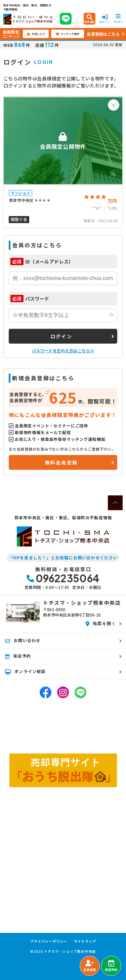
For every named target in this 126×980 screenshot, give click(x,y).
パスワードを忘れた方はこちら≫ (63, 351)
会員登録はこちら (103, 34)
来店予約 (111, 966)
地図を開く (101, 623)
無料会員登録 (61, 462)
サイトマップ (85, 941)
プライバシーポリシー (49, 941)
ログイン (61, 336)
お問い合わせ (23, 640)
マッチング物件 (68, 34)
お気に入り (36, 34)
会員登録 (90, 966)
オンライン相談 (25, 671)
